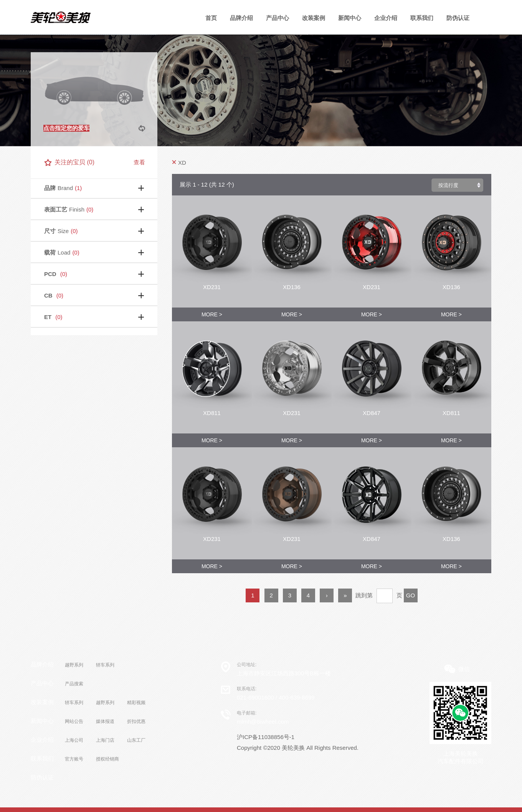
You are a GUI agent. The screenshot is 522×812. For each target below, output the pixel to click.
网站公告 (74, 721)
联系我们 (422, 18)
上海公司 (74, 740)
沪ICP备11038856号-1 (266, 737)
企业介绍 (386, 18)
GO (410, 595)
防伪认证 (458, 18)
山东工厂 (136, 740)
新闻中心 (350, 18)
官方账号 (74, 759)
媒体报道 (105, 721)
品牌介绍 (241, 18)
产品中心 (42, 683)
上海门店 (105, 740)
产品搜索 (74, 684)
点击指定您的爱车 (66, 128)
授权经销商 (107, 759)
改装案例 (314, 18)
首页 (211, 18)
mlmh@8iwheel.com (263, 722)
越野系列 (74, 665)
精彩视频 (136, 703)
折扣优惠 (136, 721)
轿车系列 (105, 665)
